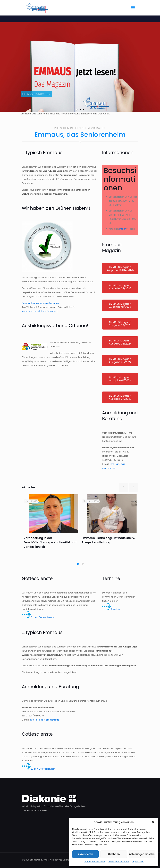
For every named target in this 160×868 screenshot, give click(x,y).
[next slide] (134, 487)
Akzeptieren (85, 854)
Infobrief (124, 229)
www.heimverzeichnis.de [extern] (40, 311)
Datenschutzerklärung (95, 862)
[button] (153, 822)
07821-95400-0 (115, 460)
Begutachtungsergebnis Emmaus (40, 303)
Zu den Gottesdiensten (39, 617)
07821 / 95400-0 (35, 716)
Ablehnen (114, 854)
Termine (111, 609)
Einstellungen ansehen (142, 854)
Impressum (138, 862)
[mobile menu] (133, 8)
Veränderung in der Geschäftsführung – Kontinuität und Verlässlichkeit (50, 542)
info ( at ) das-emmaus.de (44, 720)
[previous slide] (123, 487)
